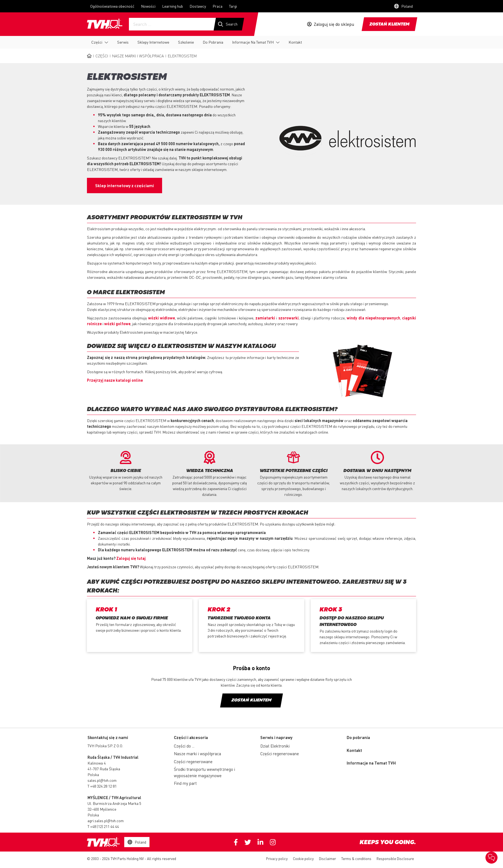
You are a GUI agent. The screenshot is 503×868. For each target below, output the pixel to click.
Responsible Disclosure (395, 859)
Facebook (236, 842)
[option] (126, 471)
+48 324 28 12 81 (103, 786)
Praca (217, 6)
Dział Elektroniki (275, 746)
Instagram (273, 842)
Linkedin (260, 842)
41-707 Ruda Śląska (104, 769)
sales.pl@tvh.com (102, 780)
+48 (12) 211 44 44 (104, 826)
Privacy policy (277, 859)
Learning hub (173, 6)
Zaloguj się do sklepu (334, 24)
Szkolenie (186, 42)
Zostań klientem (389, 24)
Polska (93, 774)
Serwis (123, 42)
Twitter (248, 842)
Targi (233, 6)
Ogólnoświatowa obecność (112, 6)
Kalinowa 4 (97, 763)
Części (97, 42)
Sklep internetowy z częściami (125, 186)
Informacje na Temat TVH (371, 763)
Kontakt (295, 42)
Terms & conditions (356, 859)
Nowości (148, 6)
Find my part (185, 783)
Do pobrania (358, 737)
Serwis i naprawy (276, 737)
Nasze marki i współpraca (138, 56)
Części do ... (184, 746)
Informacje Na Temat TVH (253, 42)
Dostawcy (198, 6)
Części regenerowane (193, 762)
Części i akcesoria (191, 737)
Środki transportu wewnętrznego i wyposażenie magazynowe (204, 772)
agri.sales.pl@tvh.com (106, 821)
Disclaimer (327, 859)
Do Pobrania (213, 42)
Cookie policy (303, 859)
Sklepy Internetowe (153, 42)
